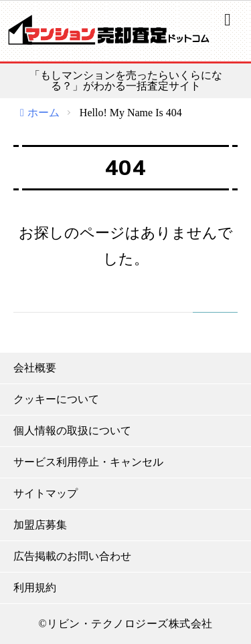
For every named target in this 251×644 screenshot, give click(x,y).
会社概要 (35, 368)
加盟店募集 (40, 525)
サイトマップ (46, 493)
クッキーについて (56, 399)
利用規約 (35, 588)
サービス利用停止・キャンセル (88, 462)
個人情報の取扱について (72, 431)
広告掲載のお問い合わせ (72, 556)
